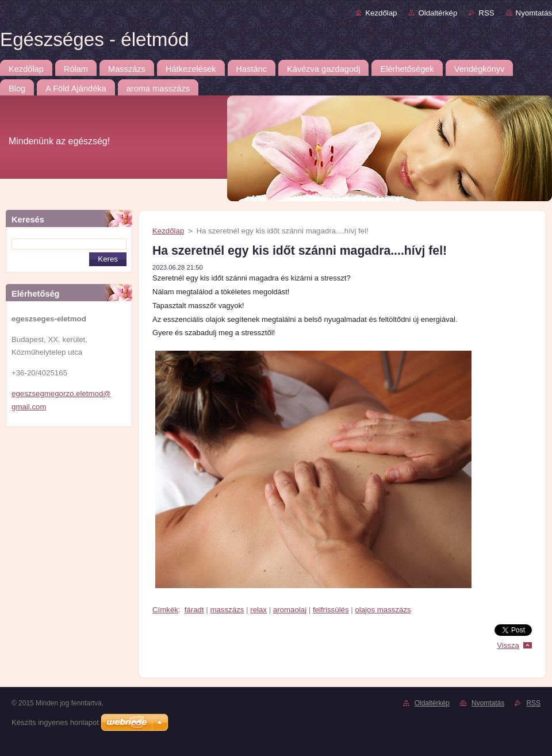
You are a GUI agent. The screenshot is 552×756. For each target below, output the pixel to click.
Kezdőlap (381, 13)
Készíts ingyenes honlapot (55, 722)
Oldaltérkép (438, 13)
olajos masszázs (383, 610)
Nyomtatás (534, 13)
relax (258, 610)
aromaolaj (290, 610)
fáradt (194, 610)
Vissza (508, 645)
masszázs (227, 610)
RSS (486, 13)
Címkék (165, 610)
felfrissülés (331, 610)
